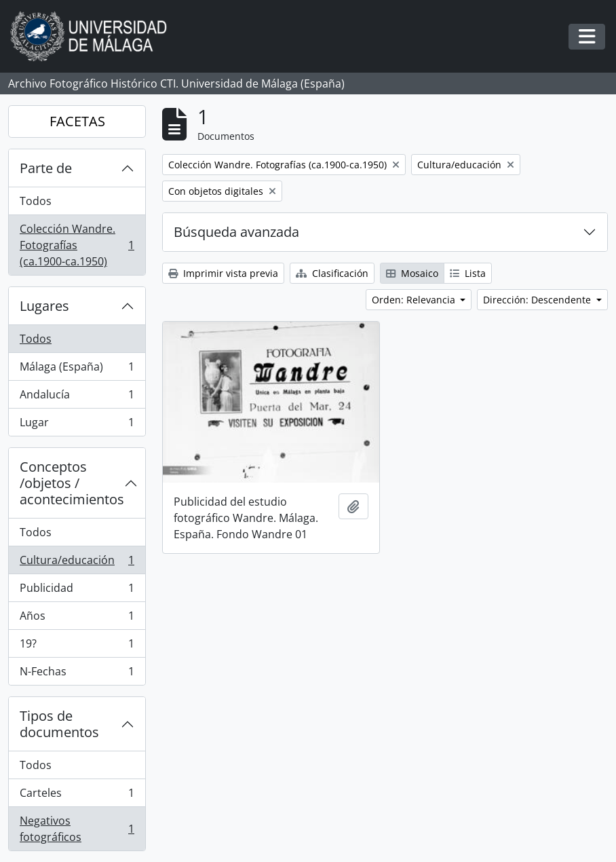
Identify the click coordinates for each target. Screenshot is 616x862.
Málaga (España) (77, 370)
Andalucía (77, 397)
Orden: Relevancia (415, 300)
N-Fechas (77, 674)
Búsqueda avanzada (236, 232)
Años (77, 619)
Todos (36, 201)
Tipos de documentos (59, 724)
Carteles (77, 796)
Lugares (44, 306)
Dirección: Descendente (538, 300)
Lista (468, 273)
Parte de (46, 168)
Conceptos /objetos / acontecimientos (72, 483)
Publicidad (77, 591)
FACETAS (77, 121)
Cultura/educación (77, 563)
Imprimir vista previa (223, 273)
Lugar (77, 425)
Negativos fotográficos (77, 829)
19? (77, 646)
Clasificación (332, 273)
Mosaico (412, 273)
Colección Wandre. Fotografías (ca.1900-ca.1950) (77, 245)
